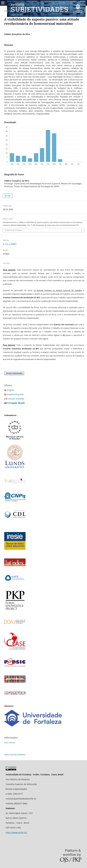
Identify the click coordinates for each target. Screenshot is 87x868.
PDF (9, 196)
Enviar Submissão (14, 373)
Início (7, 11)
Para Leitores (10, 742)
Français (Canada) (16, 399)
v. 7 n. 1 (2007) (29, 11)
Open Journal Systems (15, 754)
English (11, 390)
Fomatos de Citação (13, 230)
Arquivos (16, 11)
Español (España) (15, 394)
